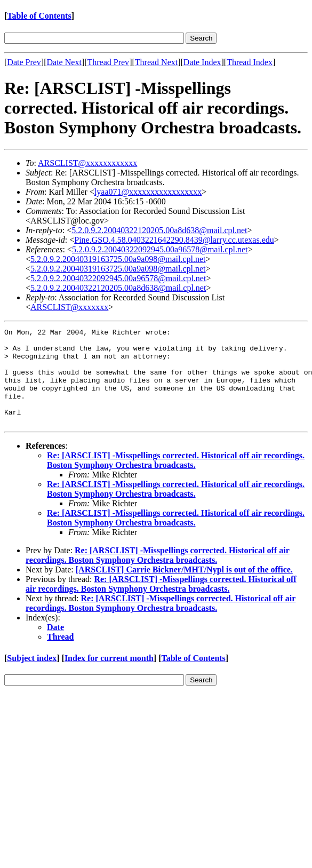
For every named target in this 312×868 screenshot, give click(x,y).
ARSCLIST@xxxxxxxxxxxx (87, 163)
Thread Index (250, 62)
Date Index (202, 62)
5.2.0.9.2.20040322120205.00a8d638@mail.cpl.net (159, 230)
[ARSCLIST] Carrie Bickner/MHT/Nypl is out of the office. (184, 589)
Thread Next (156, 62)
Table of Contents (39, 16)
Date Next (64, 62)
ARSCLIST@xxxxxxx (69, 307)
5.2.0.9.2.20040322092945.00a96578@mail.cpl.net (160, 249)
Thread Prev (108, 62)
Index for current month (109, 677)
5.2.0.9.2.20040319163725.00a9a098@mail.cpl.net (118, 259)
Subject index (32, 677)
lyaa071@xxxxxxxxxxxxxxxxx (148, 192)
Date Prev (24, 62)
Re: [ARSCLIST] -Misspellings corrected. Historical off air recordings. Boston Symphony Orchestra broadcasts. (176, 479)
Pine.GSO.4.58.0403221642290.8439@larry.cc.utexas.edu (174, 240)
